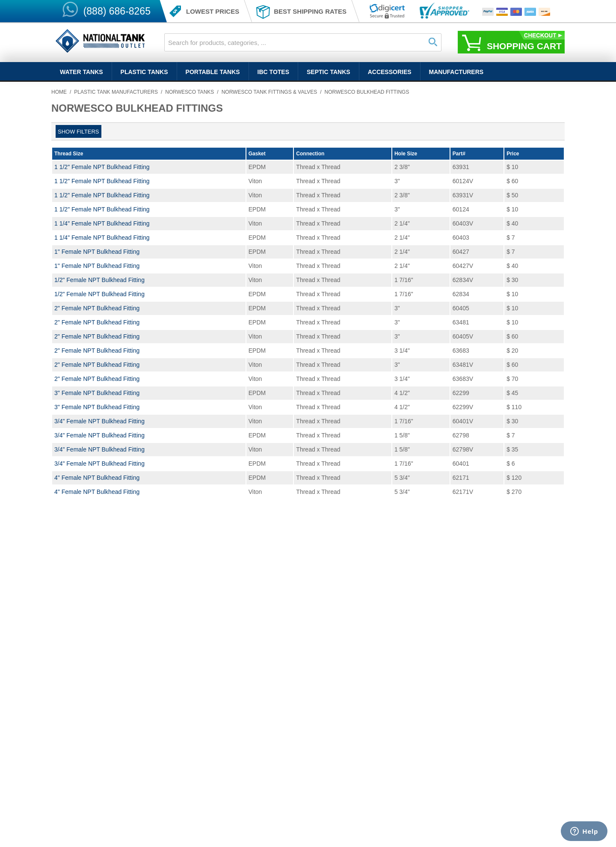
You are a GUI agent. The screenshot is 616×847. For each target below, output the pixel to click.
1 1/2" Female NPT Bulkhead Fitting (102, 167)
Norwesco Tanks (190, 92)
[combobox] (303, 42)
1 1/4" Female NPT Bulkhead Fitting (102, 223)
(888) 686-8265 (117, 11)
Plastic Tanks (144, 72)
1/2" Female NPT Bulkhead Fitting (99, 280)
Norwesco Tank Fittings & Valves (269, 92)
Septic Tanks (329, 72)
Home (59, 92)
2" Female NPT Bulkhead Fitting (97, 308)
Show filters (78, 132)
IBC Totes (273, 72)
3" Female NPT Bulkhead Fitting (97, 393)
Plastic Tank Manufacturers (116, 92)
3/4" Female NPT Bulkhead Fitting (99, 421)
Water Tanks (81, 72)
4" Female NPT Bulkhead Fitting (97, 478)
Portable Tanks (213, 72)
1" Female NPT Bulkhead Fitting (97, 252)
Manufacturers (456, 72)
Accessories (390, 72)
